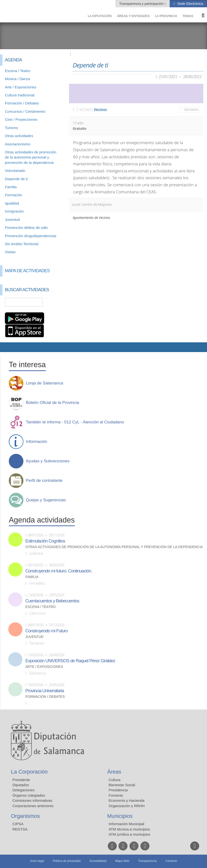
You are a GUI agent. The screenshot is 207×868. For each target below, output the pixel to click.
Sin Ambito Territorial (22, 244)
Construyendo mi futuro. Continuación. (59, 571)
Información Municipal (127, 824)
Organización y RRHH (127, 806)
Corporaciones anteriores (33, 806)
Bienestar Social (122, 785)
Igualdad (12, 203)
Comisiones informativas (32, 800)
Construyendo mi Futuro (46, 631)
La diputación (100, 16)
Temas (188, 16)
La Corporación (29, 772)
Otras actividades (19, 136)
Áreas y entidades (133, 16)
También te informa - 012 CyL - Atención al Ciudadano (75, 422)
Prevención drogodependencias (31, 236)
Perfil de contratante (44, 481)
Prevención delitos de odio (26, 228)
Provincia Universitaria (45, 691)
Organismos (25, 816)
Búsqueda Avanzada (58, 302)
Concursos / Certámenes (25, 111)
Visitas (10, 252)
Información (37, 442)
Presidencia (118, 790)
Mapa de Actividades (27, 271)
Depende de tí (16, 179)
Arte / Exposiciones (20, 87)
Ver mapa (191, 110)
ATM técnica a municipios (129, 829)
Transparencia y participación (142, 4)
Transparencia (147, 861)
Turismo (11, 128)
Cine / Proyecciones (21, 119)
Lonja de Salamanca (44, 383)
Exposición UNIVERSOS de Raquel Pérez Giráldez (70, 661)
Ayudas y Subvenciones (48, 461)
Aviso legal (37, 861)
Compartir (6, 347)
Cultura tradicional (20, 95)
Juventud (12, 219)
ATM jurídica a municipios (130, 834)
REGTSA (20, 829)
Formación (14, 195)
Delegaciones (24, 790)
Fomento (116, 795)
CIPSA (18, 824)
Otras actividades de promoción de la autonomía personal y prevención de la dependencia (31, 157)
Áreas (114, 772)
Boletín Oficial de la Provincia (52, 403)
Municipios (120, 816)
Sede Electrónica (190, 4)
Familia (11, 187)
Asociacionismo (18, 144)
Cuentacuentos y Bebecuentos (52, 601)
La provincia (166, 16)
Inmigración (14, 211)
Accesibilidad (98, 861)
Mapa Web (122, 861)
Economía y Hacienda (127, 800)
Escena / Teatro (18, 71)
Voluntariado (15, 171)
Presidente (21, 780)
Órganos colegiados (29, 795)
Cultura (115, 780)
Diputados (21, 785)
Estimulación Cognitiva (45, 541)
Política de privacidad (67, 861)
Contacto (171, 861)
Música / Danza (17, 79)
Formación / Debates (22, 103)
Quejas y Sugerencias (46, 500)
